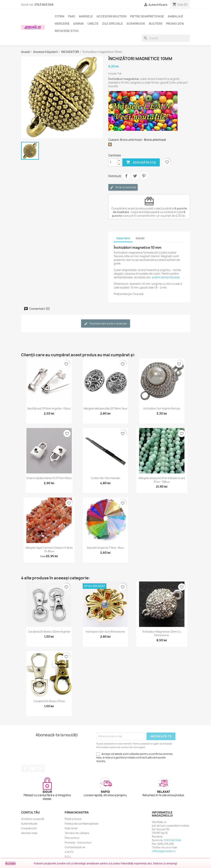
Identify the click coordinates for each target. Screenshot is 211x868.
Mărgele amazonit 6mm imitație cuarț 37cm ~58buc (162, 480)
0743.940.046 (44, 5)
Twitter (33, 768)
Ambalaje (175, 16)
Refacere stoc (67, 31)
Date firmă (71, 828)
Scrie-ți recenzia (123, 187)
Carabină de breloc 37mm (49, 701)
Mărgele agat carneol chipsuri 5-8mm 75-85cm (49, 549)
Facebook (25, 768)
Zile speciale (112, 24)
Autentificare (29, 824)
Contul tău (30, 812)
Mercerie (62, 24)
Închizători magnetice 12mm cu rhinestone (162, 633)
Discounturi (72, 838)
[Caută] (166, 38)
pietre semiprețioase (166, 277)
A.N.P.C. (69, 852)
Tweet (135, 176)
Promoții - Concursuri (78, 842)
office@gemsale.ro (164, 851)
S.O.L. (68, 857)
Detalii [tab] (140, 238)
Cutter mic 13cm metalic (105, 478)
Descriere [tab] (123, 238)
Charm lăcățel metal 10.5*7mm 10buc (49, 478)
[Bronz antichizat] (111, 145)
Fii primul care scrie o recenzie (105, 324)
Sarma (79, 24)
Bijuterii (156, 24)
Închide (10, 863)
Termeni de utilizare (77, 833)
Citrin (60, 16)
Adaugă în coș (141, 162)
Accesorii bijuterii (111, 16)
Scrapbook (136, 24)
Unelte (93, 24)
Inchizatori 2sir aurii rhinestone (105, 632)
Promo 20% (175, 24)
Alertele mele (29, 833)
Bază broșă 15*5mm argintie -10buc (49, 408)
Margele (86, 16)
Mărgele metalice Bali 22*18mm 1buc (105, 408)
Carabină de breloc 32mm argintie (49, 632)
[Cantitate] (113, 162)
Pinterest (144, 176)
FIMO (72, 16)
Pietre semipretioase (147, 16)
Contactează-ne (75, 847)
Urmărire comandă (33, 819)
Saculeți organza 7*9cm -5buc (105, 548)
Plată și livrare (73, 819)
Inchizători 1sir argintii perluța (162, 408)
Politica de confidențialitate (82, 824)
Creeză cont (29, 828)
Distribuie (126, 176)
